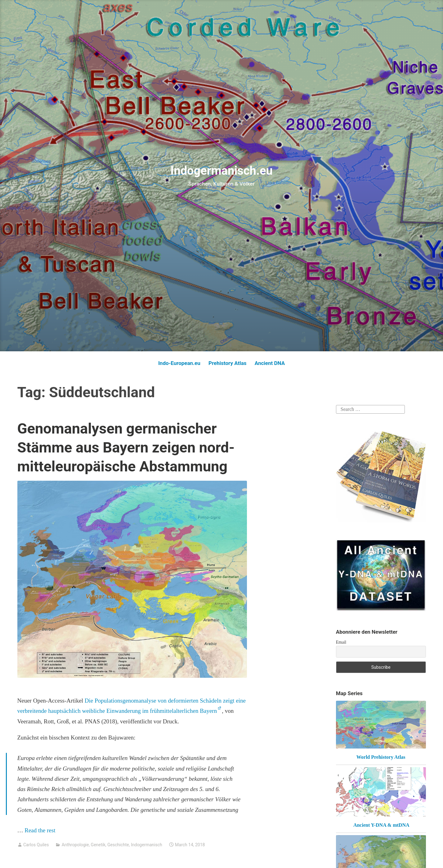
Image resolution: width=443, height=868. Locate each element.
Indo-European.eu (179, 363)
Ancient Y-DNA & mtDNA (381, 825)
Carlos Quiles (36, 845)
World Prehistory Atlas (381, 757)
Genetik (98, 845)
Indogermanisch (147, 845)
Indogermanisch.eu (221, 171)
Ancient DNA (270, 363)
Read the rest (41, 830)
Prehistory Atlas (228, 363)
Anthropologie (75, 845)
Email (341, 642)
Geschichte (118, 845)
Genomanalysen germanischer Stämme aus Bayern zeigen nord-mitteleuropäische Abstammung (126, 447)
